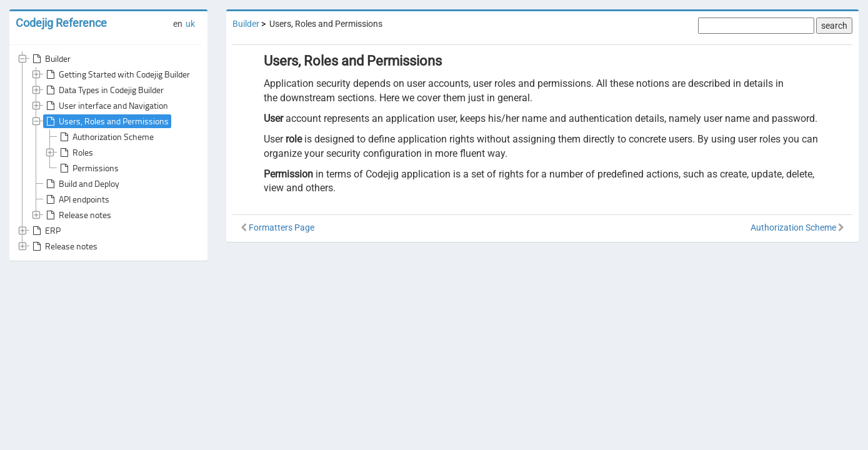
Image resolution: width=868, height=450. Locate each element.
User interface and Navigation (106, 106)
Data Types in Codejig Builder (104, 90)
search (834, 26)
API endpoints (77, 199)
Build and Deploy (82, 184)
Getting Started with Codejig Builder (117, 74)
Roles (75, 152)
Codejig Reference (61, 23)
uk (190, 24)
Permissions (88, 168)
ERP (45, 231)
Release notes (77, 215)
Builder (50, 59)
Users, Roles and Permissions (106, 121)
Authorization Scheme (106, 137)
